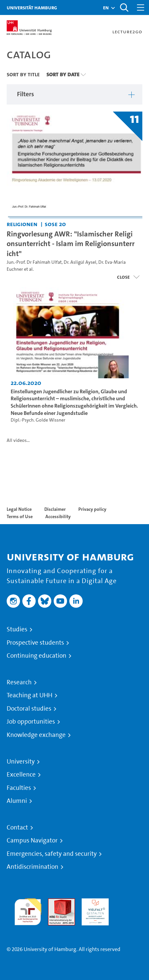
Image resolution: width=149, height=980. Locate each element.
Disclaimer (55, 509)
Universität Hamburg (32, 7)
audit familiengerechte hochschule (28, 910)
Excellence (21, 775)
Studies (17, 629)
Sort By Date (63, 74)
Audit (54, 902)
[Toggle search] (124, 7)
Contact (17, 827)
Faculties (19, 788)
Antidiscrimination (32, 867)
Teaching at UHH (29, 695)
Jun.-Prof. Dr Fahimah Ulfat (34, 262)
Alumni (17, 801)
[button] (106, 8)
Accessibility (58, 516)
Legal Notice (19, 509)
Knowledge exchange (36, 735)
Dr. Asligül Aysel (80, 262)
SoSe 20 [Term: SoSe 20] (55, 224)
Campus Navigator (32, 840)
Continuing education (36, 656)
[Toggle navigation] (141, 7)
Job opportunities (31, 722)
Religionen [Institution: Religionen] (22, 224)
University (21, 762)
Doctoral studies (29, 709)
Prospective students (35, 643)
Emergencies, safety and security (52, 854)
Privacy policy (92, 509)
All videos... (18, 440)
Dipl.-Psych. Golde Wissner (38, 420)
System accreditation (129, 906)
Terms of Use (20, 516)
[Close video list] (128, 277)
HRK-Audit (93, 902)
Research (19, 682)
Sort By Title (23, 74)
